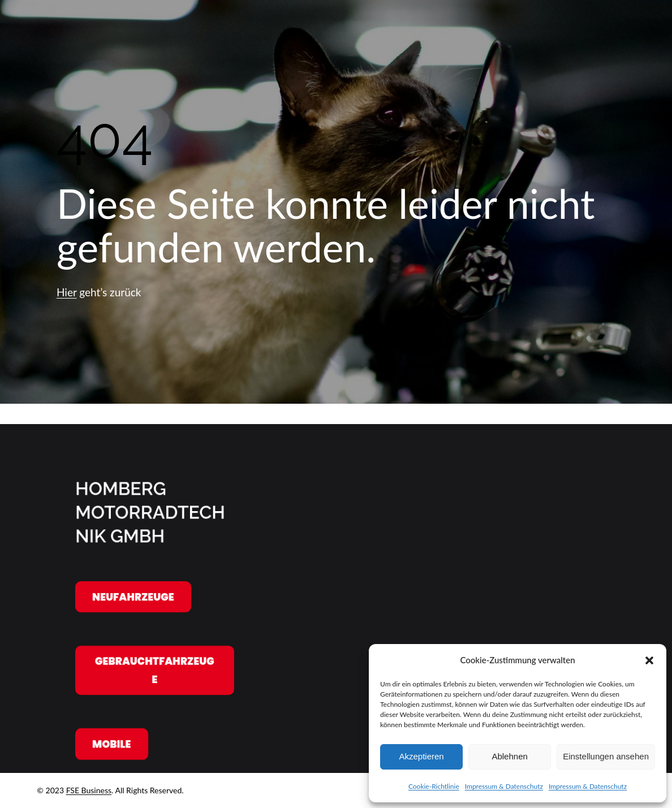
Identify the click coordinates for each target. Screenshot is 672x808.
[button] (649, 660)
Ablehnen (509, 756)
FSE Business (89, 790)
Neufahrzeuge (133, 596)
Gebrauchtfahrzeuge (155, 670)
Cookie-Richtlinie (434, 786)
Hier (66, 292)
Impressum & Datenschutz (504, 786)
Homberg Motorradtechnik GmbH (150, 512)
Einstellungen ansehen (606, 756)
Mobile (112, 744)
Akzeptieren (421, 756)
